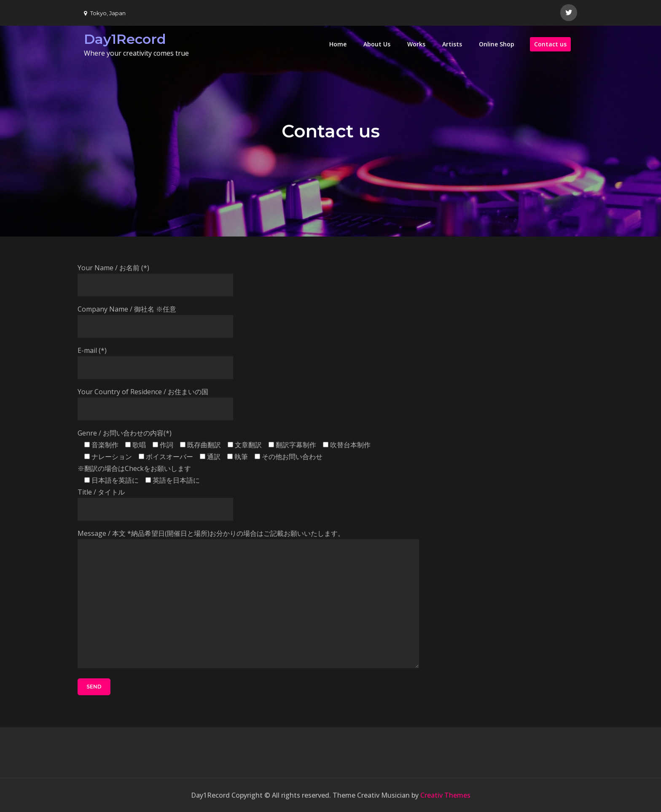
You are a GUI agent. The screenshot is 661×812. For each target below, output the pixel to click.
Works (416, 44)
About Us (377, 44)
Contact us (550, 44)
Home (338, 44)
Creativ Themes (445, 795)
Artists (452, 44)
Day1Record (125, 39)
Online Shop (497, 44)
